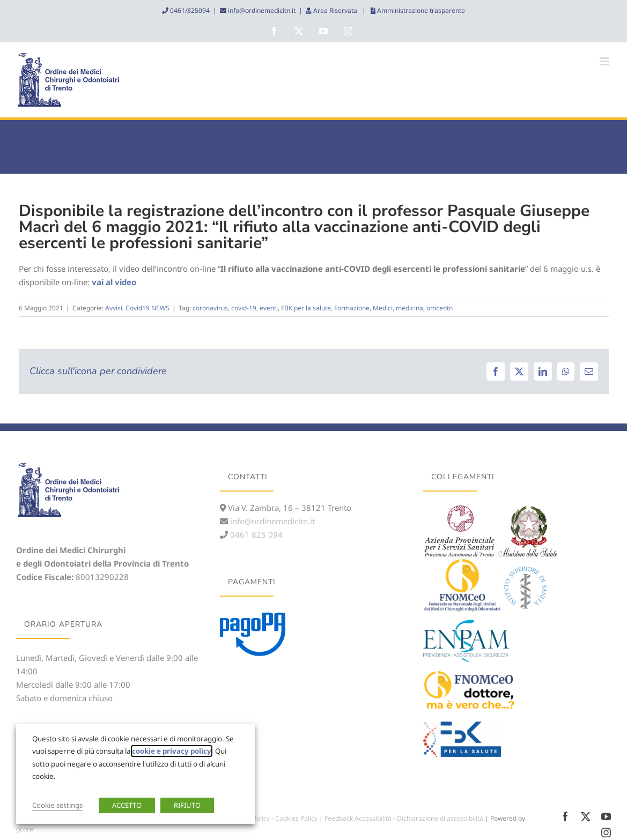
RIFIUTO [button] (187, 805)
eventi (269, 308)
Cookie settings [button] (57, 805)
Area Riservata (335, 10)
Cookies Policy (296, 818)
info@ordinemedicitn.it (261, 10)
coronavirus (210, 308)
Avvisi (114, 308)
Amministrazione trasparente (420, 10)
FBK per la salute (306, 308)
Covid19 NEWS (147, 308)
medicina (410, 308)
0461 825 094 (255, 534)
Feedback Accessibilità (358, 818)
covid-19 (244, 308)
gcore (25, 829)
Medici (383, 308)
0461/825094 (189, 10)
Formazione (352, 308)
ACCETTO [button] (127, 805)
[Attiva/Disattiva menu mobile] (605, 61)
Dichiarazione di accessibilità (440, 818)
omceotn (440, 308)
